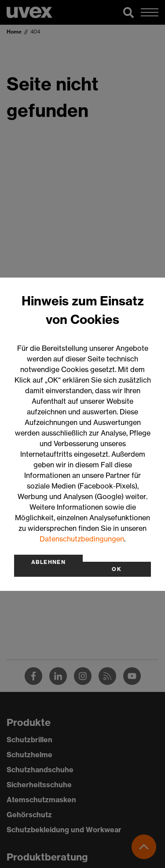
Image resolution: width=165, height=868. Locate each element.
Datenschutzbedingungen (82, 539)
